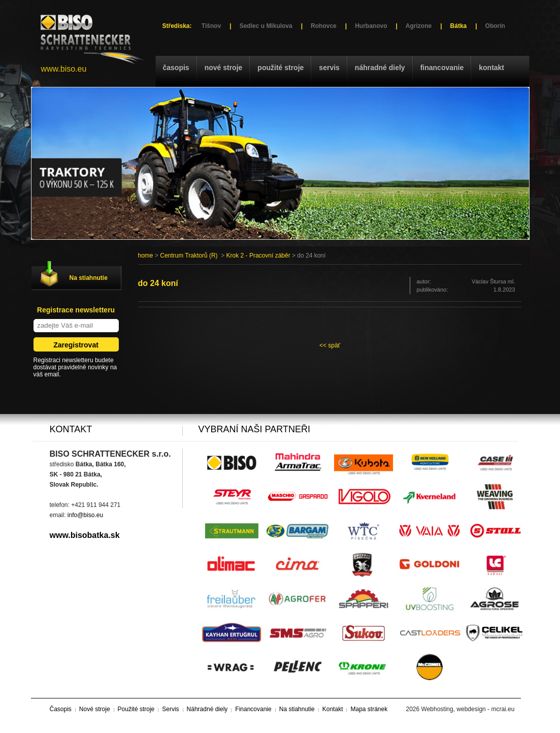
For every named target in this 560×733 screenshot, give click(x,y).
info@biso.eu (85, 515)
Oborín (495, 26)
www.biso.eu (64, 69)
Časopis (176, 68)
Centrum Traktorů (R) (189, 256)
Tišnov (211, 26)
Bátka (459, 26)
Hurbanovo (371, 26)
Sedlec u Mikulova (266, 26)
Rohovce (324, 26)
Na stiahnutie (89, 278)
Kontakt (491, 68)
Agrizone (419, 26)
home (146, 256)
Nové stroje (224, 68)
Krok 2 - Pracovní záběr (258, 256)
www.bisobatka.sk (85, 535)
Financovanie (442, 68)
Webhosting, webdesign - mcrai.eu (468, 709)
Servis (329, 68)
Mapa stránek (369, 709)
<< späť (330, 345)
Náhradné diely (380, 68)
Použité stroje (281, 68)
